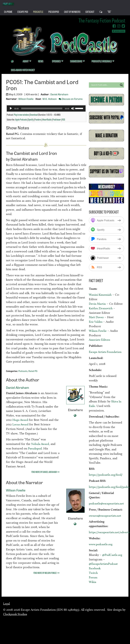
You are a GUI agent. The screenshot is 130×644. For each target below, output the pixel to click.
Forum (93, 576)
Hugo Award (21, 420)
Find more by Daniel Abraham (45, 472)
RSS (64, 119)
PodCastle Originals (102, 61)
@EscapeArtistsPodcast (104, 563)
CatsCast (90, 12)
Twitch (94, 572)
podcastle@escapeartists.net (107, 503)
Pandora (38, 119)
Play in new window (21, 115)
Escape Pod (23, 12)
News (40, 61)
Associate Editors (100, 339)
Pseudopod (35, 448)
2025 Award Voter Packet (23, 70)
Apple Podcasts (21, 119)
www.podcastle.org (102, 543)
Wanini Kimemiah (101, 295)
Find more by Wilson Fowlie (46, 572)
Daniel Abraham (59, 94)
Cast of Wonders (72, 12)
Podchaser (57, 119)
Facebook (95, 567)
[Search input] (105, 85)
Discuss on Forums (71, 99)
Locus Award (26, 424)
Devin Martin (98, 304)
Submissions (76, 61)
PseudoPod (54, 12)
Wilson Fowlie (26, 99)
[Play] (11, 108)
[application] (46, 108)
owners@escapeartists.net (106, 515)
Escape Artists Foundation (106, 351)
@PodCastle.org (113, 554)
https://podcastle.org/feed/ (107, 474)
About (26, 61)
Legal (7, 602)
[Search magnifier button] (121, 85)
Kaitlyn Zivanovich (101, 308)
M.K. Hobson (50, 99)
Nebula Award (40, 444)
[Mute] (73, 108)
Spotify (31, 119)
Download (34, 115)
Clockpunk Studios (16, 613)
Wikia (93, 581)
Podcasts (23, 371)
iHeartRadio (47, 119)
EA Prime (8, 12)
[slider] (42, 108)
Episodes (56, 61)
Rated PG (33, 371)
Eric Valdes (96, 321)
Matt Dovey (97, 317)
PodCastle (38, 12)
